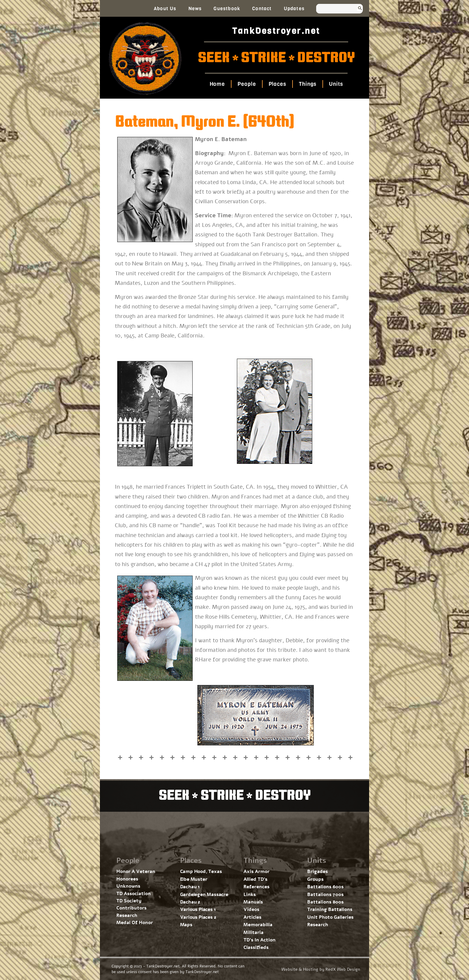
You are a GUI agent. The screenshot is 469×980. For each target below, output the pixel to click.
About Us (165, 9)
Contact (262, 9)
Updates (294, 9)
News (195, 9)
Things (308, 84)
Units (336, 84)
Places (277, 84)
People (247, 84)
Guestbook (227, 9)
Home (217, 84)
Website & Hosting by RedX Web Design (321, 969)
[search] (334, 9)
